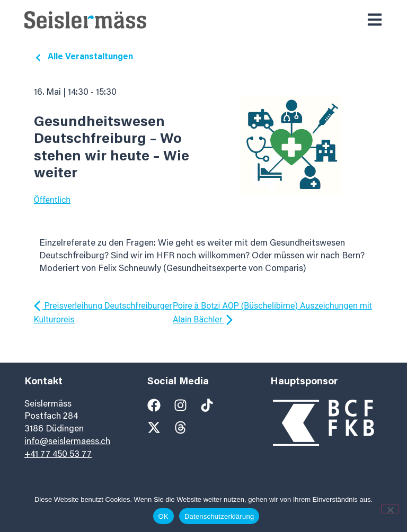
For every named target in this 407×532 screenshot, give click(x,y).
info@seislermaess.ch (67, 442)
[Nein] (390, 509)
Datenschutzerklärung (219, 516)
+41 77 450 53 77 (58, 455)
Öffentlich (52, 200)
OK (163, 516)
